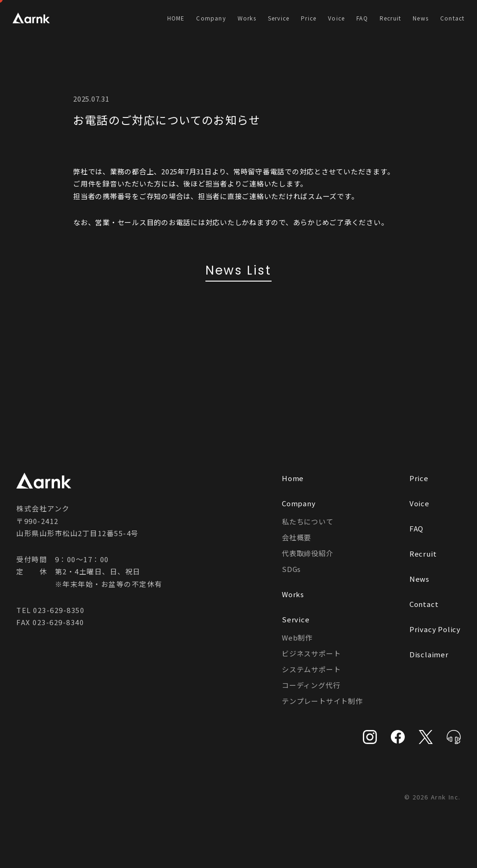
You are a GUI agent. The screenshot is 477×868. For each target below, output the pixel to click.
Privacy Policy (435, 629)
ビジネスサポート (311, 653)
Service (279, 18)
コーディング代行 (311, 685)
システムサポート (311, 669)
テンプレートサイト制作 (322, 701)
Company (211, 18)
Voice (336, 18)
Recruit (390, 18)
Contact (452, 18)
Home (293, 478)
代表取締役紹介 (308, 553)
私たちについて (308, 521)
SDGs (291, 569)
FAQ (362, 18)
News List (238, 270)
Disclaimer (429, 654)
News (421, 18)
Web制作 (297, 637)
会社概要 (296, 537)
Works (247, 18)
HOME (176, 18)
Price (309, 18)
